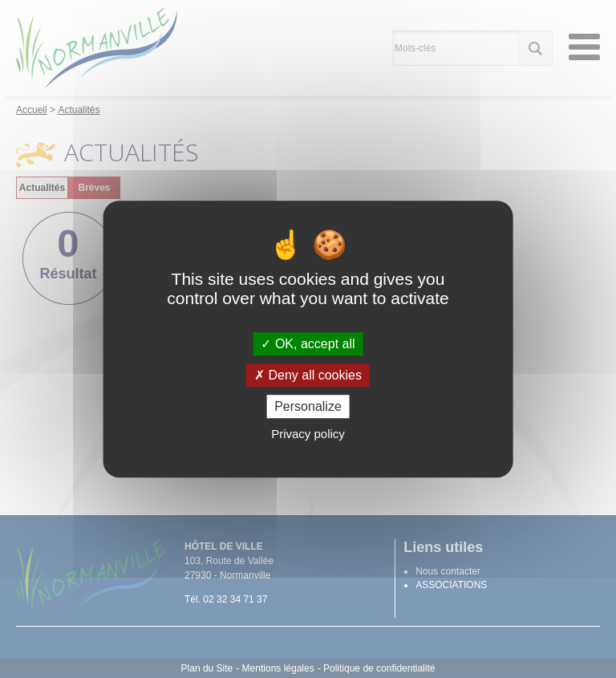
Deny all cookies (308, 375)
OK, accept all (308, 344)
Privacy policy (308, 434)
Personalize (308, 406)
